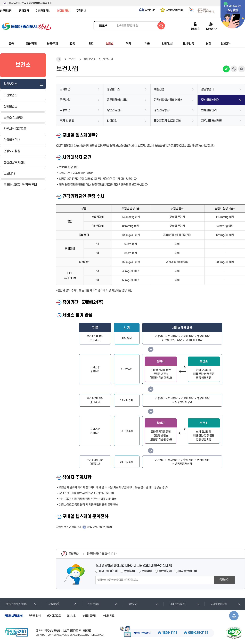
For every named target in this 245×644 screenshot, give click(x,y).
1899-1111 (170, 633)
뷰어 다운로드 (54, 616)
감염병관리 (208, 89)
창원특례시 (6, 11)
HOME (59, 59)
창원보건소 (90, 59)
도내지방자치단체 (216, 604)
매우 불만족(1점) (188, 571)
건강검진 (112, 121)
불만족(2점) (165, 571)
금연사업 (65, 100)
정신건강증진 (162, 110)
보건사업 (108, 59)
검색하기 (161, 26)
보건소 (72, 59)
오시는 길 (71, 616)
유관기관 (130, 604)
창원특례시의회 (174, 10)
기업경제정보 (43, 11)
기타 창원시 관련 (174, 604)
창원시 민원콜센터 (142, 633)
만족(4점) (129, 571)
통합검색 (103, 26)
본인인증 (195, 29)
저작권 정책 (35, 616)
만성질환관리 (209, 110)
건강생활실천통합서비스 (168, 100)
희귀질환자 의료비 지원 (168, 121)
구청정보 (81, 11)
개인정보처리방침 (14, 616)
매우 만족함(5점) (108, 571)
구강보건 (65, 110)
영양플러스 (113, 89)
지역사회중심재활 (211, 121)
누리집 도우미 (89, 616)
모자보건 (65, 89)
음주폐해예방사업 (117, 100)
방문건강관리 (115, 110)
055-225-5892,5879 (99, 527)
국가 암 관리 (67, 121)
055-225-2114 (198, 633)
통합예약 (24, 11)
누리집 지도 (108, 616)
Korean (210, 29)
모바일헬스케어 (210, 100)
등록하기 (224, 580)
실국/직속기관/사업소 (13, 604)
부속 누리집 (90, 604)
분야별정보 (63, 11)
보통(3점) (147, 571)
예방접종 (159, 89)
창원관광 (150, 10)
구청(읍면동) (50, 604)
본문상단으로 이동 (234, 616)
